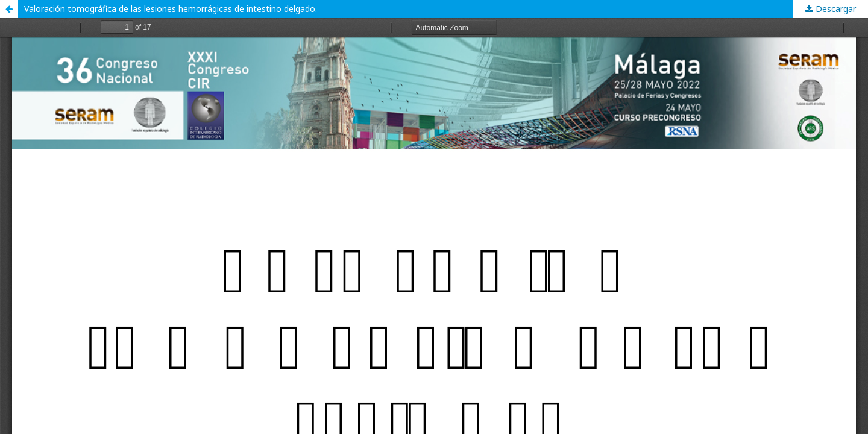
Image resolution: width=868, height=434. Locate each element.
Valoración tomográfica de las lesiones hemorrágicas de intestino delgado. (171, 9)
